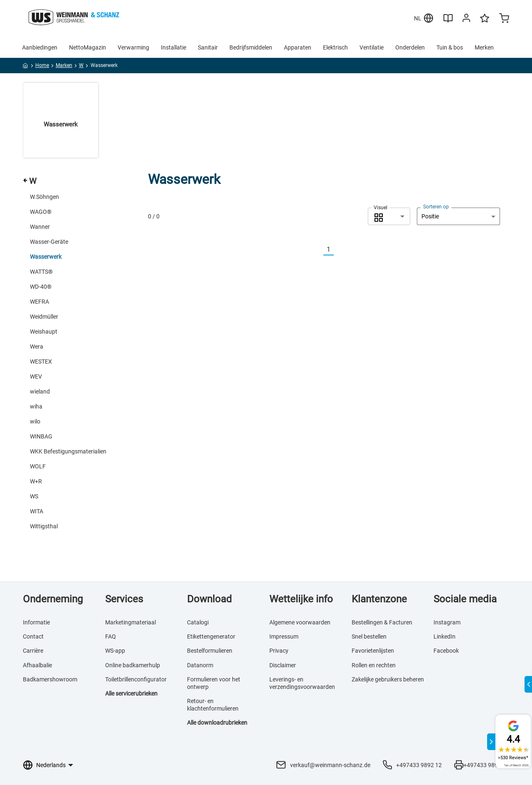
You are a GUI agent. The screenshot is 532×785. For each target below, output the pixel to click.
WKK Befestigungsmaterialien (68, 451)
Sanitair (208, 47)
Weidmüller (44, 317)
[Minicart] (504, 19)
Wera (37, 347)
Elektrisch (335, 47)
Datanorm (200, 665)
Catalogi (198, 622)
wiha (36, 406)
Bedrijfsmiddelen (251, 47)
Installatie (174, 47)
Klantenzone (379, 599)
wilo (35, 421)
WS (34, 496)
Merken (484, 47)
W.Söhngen (44, 197)
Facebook (446, 651)
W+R (36, 481)
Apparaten (298, 47)
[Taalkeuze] (54, 765)
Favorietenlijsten (373, 651)
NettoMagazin (87, 47)
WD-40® (41, 287)
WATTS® (41, 272)
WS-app (115, 651)
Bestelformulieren (210, 651)
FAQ (111, 636)
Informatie (36, 622)
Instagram (447, 622)
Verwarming (133, 47)
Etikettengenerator (211, 636)
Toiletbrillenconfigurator (136, 679)
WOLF (38, 466)
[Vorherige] (318, 250)
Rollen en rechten (374, 665)
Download (209, 599)
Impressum (284, 636)
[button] (389, 216)
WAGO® (41, 212)
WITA (37, 511)
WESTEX (41, 362)
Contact (33, 636)
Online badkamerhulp (133, 665)
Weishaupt (44, 332)
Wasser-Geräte (49, 242)
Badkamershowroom (50, 679)
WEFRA (39, 302)
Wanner (40, 227)
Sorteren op (436, 207)
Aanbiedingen (40, 47)
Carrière (33, 651)
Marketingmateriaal (131, 622)
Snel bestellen (369, 636)
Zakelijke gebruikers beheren (388, 679)
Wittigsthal (44, 526)
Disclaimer (283, 665)
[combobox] (389, 216)
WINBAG (41, 436)
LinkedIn (445, 636)
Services (124, 599)
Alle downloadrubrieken (217, 723)
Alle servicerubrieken (131, 693)
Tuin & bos (450, 47)
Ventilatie (372, 47)
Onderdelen (410, 47)
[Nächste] (339, 250)
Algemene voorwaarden (300, 622)
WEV (36, 376)
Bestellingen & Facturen (382, 622)
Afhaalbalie (37, 665)
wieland (40, 391)
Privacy (279, 651)
